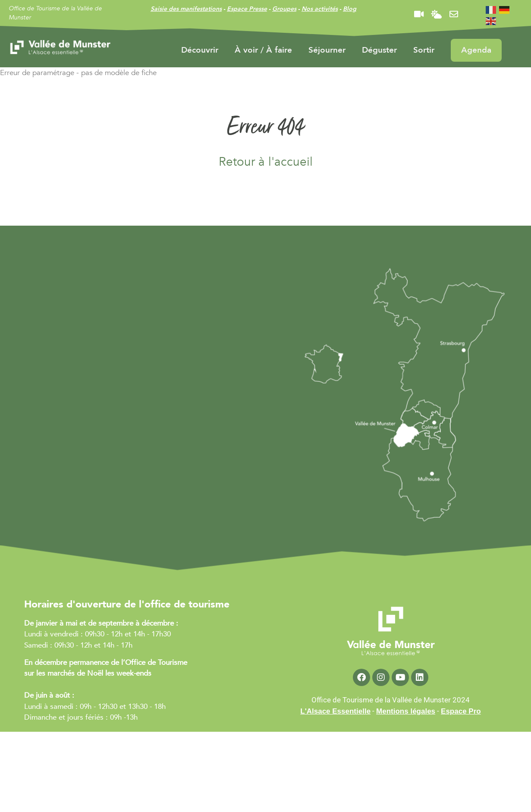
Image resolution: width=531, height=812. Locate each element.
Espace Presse (247, 9)
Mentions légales (406, 711)
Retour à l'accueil (266, 162)
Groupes (284, 9)
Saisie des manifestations (186, 9)
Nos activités (320, 9)
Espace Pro (461, 711)
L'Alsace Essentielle (335, 711)
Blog (350, 9)
